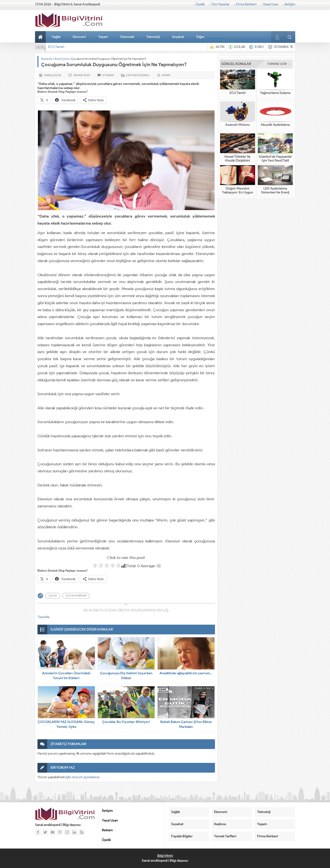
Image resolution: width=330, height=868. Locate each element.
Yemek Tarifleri (225, 836)
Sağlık (56, 37)
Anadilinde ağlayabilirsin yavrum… (186, 673)
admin (166, 75)
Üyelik (200, 4)
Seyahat (178, 37)
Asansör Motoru (237, 125)
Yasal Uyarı (271, 4)
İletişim (290, 4)
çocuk (53, 596)
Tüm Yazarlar (220, 4)
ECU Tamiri (56, 47)
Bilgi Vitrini (165, 856)
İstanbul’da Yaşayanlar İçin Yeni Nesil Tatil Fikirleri (275, 161)
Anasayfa (41, 37)
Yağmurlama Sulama (275, 93)
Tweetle (44, 617)
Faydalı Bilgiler (182, 836)
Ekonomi (79, 37)
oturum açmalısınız (85, 777)
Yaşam (103, 37)
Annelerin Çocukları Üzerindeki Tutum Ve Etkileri (66, 676)
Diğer (200, 37)
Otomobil (127, 37)
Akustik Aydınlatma (275, 125)
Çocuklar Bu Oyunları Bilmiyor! (126, 722)
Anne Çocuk (62, 59)
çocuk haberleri (76, 596)
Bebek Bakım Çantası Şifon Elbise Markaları (186, 724)
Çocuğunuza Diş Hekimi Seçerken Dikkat (126, 676)
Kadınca (220, 824)
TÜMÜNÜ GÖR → (279, 64)
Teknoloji (153, 37)
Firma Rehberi (246, 4)
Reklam (107, 830)
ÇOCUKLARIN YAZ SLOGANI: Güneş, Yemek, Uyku (66, 724)
